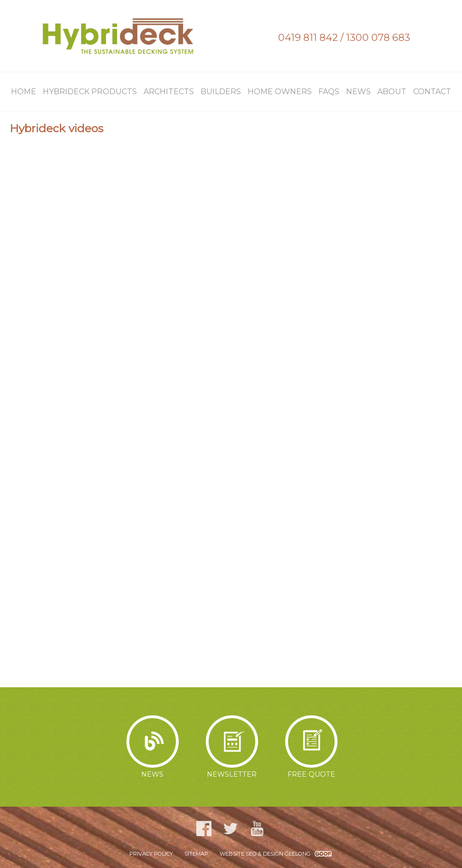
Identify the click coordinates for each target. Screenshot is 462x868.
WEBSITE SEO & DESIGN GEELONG (265, 854)
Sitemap (196, 854)
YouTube (257, 829)
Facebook (204, 829)
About (392, 92)
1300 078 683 (378, 37)
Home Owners (280, 92)
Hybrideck (118, 36)
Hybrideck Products (90, 92)
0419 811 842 (308, 37)
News (358, 92)
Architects (169, 92)
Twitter (231, 829)
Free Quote (311, 747)
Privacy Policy (151, 854)
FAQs (329, 92)
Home (24, 92)
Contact (432, 92)
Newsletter (232, 747)
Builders (221, 92)
